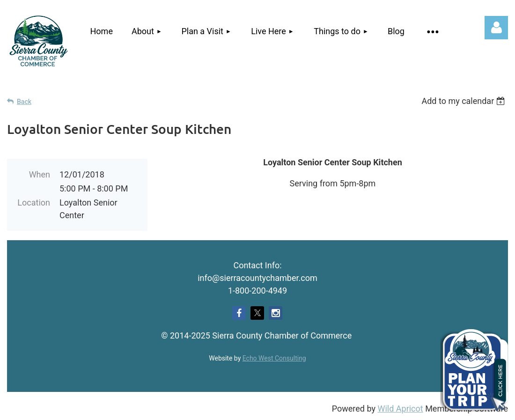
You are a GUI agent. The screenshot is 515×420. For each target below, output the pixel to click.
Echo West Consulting (274, 358)
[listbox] (465, 101)
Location (34, 203)
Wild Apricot (400, 409)
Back (24, 102)
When (40, 174)
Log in (496, 28)
